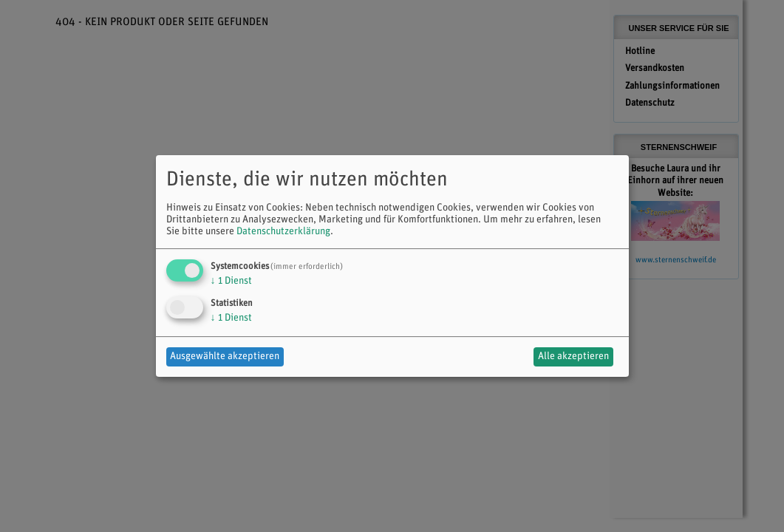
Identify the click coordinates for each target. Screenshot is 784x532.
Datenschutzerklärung (283, 232)
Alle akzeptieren (573, 357)
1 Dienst (231, 281)
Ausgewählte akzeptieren (225, 357)
